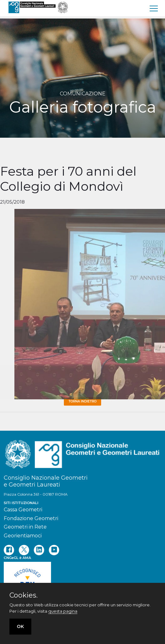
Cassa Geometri (23, 510)
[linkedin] (39, 550)
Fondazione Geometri (31, 518)
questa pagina (63, 611)
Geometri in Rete (25, 527)
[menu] (154, 8)
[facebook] (9, 550)
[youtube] (54, 550)
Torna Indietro (82, 401)
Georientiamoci (23, 536)
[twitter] (24, 550)
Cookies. (23, 595)
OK (20, 626)
